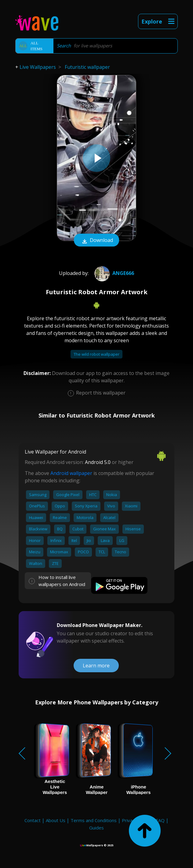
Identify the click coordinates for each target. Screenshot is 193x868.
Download (96, 241)
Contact (33, 820)
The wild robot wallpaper (96, 354)
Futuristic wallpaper (87, 67)
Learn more (96, 666)
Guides (96, 828)
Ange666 (113, 273)
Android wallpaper (71, 473)
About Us (56, 820)
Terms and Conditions (94, 820)
